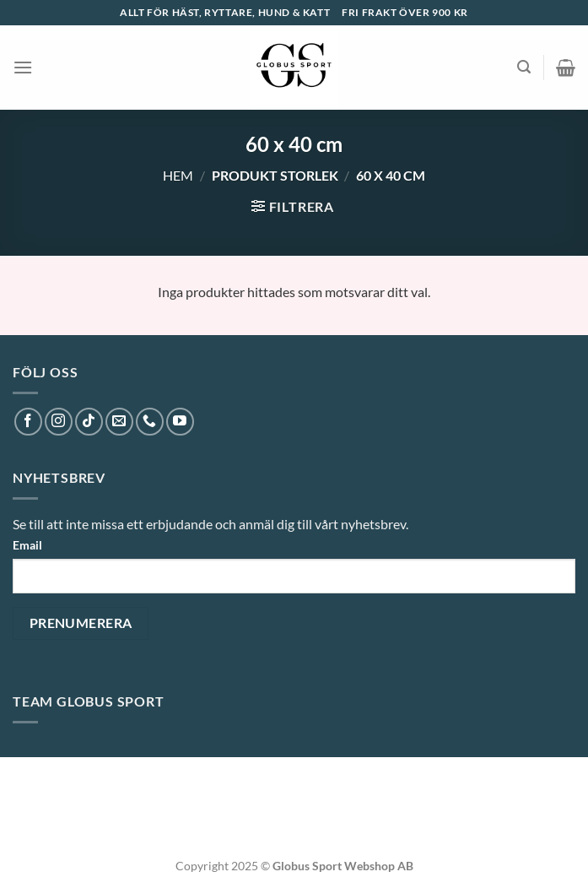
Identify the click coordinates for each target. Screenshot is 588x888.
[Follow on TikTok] (89, 422)
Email (27, 545)
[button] (20, 854)
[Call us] (150, 422)
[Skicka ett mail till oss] (119, 422)
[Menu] (23, 67)
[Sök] (524, 67)
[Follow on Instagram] (59, 422)
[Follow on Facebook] (28, 422)
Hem (178, 175)
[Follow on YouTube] (180, 422)
